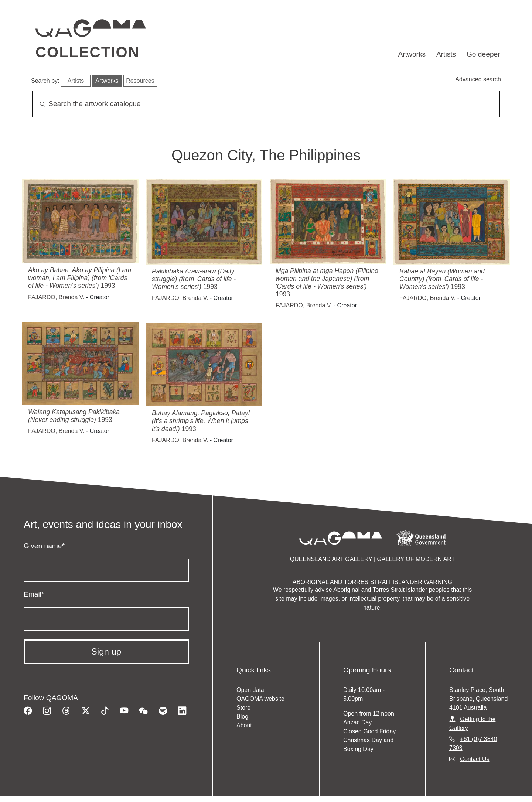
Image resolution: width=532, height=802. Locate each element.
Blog (242, 716)
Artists (446, 54)
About (244, 725)
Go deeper (483, 54)
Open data (250, 690)
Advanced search (478, 79)
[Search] (266, 104)
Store (243, 708)
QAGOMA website (260, 699)
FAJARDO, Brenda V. (56, 297)
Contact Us (475, 759)
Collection (88, 52)
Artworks (412, 54)
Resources (140, 81)
